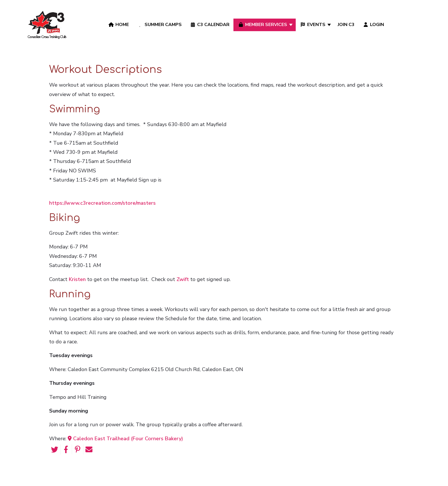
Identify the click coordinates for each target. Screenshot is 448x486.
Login (373, 25)
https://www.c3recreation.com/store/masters (102, 203)
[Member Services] (291, 25)
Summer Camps (159, 25)
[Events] (330, 25)
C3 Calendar (209, 25)
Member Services (262, 25)
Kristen (77, 279)
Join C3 (346, 25)
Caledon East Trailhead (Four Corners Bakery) (125, 439)
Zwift (183, 279)
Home (118, 25)
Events (312, 25)
